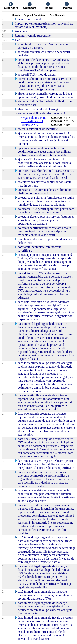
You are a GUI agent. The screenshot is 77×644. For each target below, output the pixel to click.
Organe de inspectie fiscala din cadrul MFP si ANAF (34, 121)
